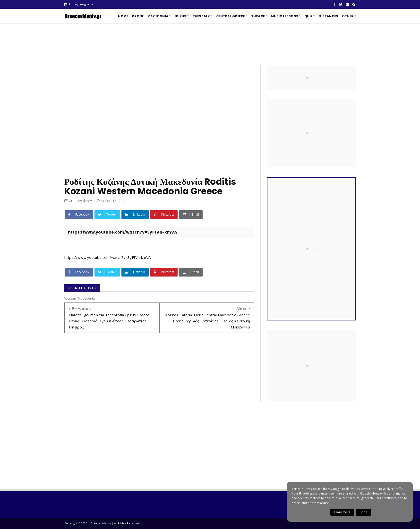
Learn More (342, 512)
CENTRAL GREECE (231, 16)
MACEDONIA (158, 16)
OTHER (348, 16)
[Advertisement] (210, 44)
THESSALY (201, 16)
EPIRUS (180, 16)
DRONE (138, 16)
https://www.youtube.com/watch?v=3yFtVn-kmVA (108, 257)
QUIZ (309, 16)
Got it (363, 512)
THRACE (258, 16)
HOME (123, 16)
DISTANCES (328, 16)
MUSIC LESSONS (285, 16)
